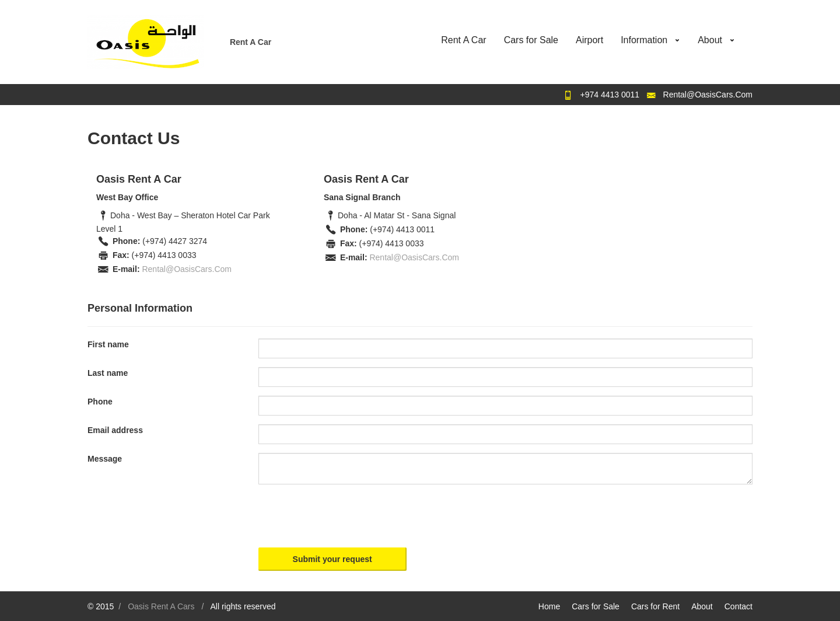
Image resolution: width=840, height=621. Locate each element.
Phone (100, 402)
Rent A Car (463, 40)
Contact (738, 606)
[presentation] (347, 516)
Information (644, 40)
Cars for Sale (531, 40)
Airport (589, 40)
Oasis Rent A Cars (161, 606)
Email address (115, 430)
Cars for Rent (655, 606)
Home (549, 606)
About (710, 40)
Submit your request (332, 559)
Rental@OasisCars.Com (708, 95)
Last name (108, 373)
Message (105, 459)
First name (108, 344)
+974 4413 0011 (610, 95)
